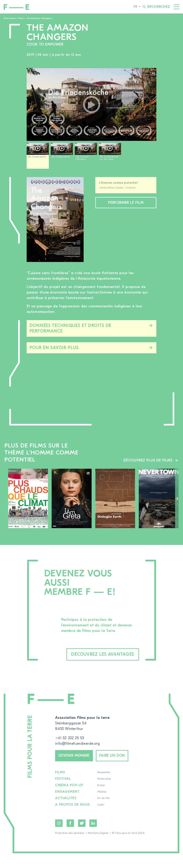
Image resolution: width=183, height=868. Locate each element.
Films (21, 18)
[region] (92, 157)
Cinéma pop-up (69, 785)
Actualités (66, 798)
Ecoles (101, 785)
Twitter (82, 823)
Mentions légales (98, 833)
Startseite (10, 18)
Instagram (59, 823)
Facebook (70, 823)
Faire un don (112, 755)
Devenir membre (74, 755)
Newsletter (104, 772)
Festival (63, 779)
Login (101, 805)
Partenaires (104, 779)
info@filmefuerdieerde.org (77, 743)
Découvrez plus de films (148, 460)
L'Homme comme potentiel (118, 183)
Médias (102, 792)
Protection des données (70, 833)
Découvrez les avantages (103, 654)
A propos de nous (73, 805)
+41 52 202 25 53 (70, 738)
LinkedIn (93, 823)
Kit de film (104, 798)
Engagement (67, 792)
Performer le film (126, 203)
